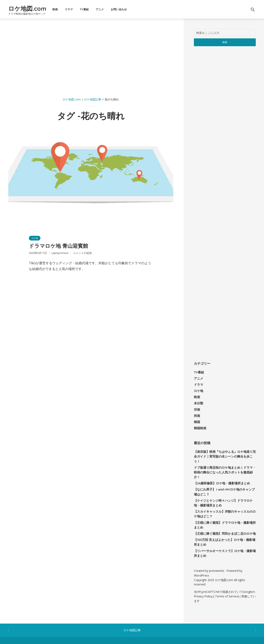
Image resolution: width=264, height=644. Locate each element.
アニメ (117, 9)
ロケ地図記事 (132, 612)
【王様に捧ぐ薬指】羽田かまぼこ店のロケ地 (223, 518)
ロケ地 (35, 238)
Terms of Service (226, 579)
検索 (225, 42)
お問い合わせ (136, 9)
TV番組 (101, 9)
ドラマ (86, 9)
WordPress (201, 558)
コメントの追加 (82, 255)
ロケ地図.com (36, 8)
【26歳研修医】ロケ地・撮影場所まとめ (220, 470)
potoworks (216, 554)
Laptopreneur (60, 255)
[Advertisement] (91, 58)
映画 (72, 9)
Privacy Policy (203, 579)
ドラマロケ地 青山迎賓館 (67, 247)
